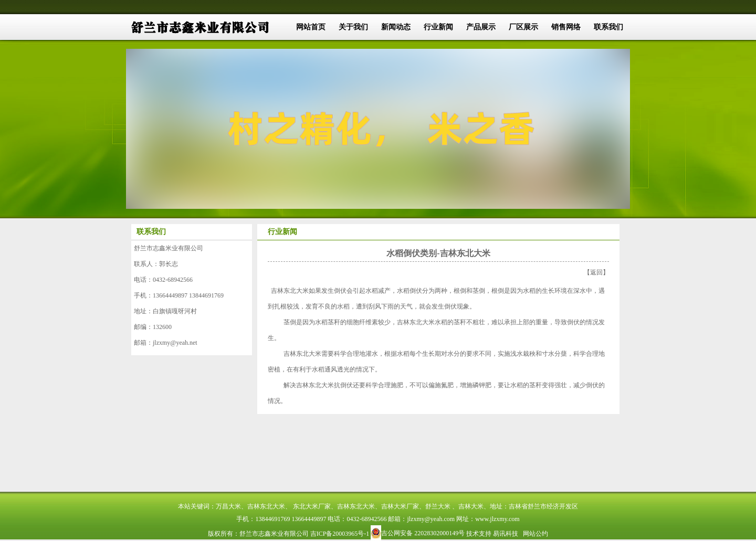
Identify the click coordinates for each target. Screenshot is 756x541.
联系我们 (608, 27)
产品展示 (481, 27)
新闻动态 (396, 27)
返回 (596, 272)
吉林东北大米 (290, 291)
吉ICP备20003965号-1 (340, 534)
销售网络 (566, 27)
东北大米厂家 (312, 506)
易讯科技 (506, 534)
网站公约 (535, 534)
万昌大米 (228, 506)
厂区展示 (523, 27)
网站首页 (311, 27)
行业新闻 (438, 27)
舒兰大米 (438, 506)
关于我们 (353, 27)
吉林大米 (471, 506)
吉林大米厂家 (400, 506)
